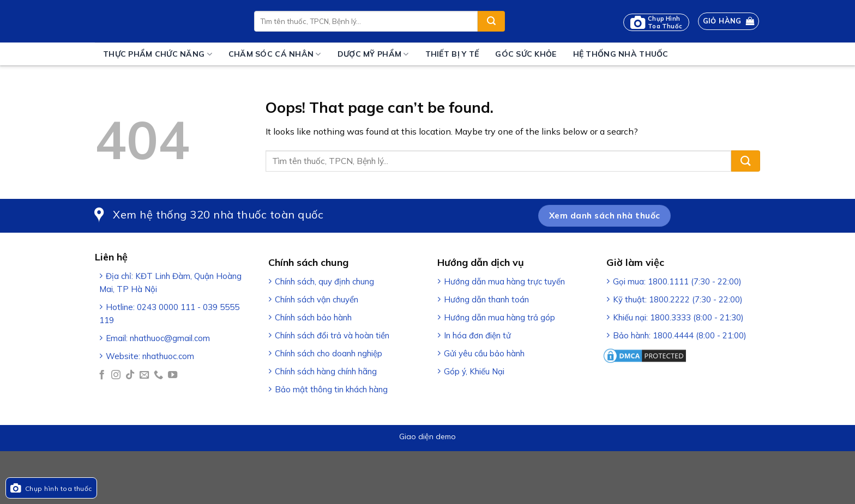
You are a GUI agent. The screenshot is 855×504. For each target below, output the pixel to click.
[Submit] (491, 21)
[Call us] (158, 375)
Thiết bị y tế (452, 54)
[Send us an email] (144, 375)
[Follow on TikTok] (130, 375)
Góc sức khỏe (526, 54)
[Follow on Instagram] (116, 375)
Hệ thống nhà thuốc (621, 54)
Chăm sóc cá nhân (275, 54)
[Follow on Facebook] (102, 375)
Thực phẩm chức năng (158, 54)
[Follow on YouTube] (173, 375)
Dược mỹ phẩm (373, 54)
